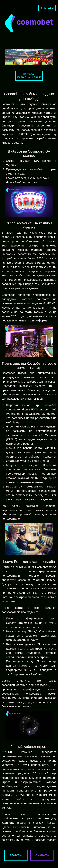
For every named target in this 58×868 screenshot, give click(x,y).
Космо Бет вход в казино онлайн (27, 178)
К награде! (47, 8)
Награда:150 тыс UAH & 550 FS (29, 76)
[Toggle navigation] (6, 8)
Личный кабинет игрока (22, 182)
